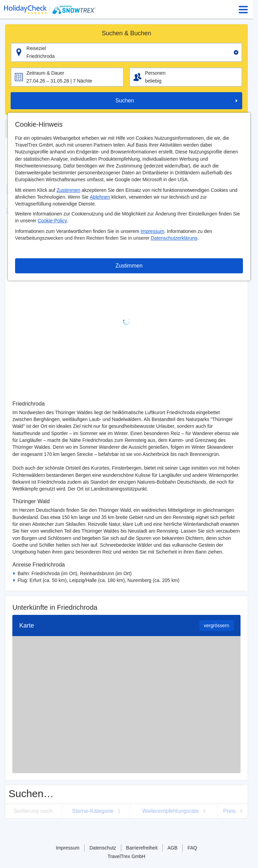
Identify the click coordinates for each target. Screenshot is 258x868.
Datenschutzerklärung (174, 238)
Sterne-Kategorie (93, 811)
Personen (155, 73)
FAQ (192, 848)
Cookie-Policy (52, 221)
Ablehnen (100, 197)
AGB (173, 848)
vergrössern (217, 625)
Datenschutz (103, 848)
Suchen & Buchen (126, 33)
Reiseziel (36, 48)
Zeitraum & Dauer (45, 73)
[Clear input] (236, 52)
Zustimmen (68, 190)
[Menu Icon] (243, 10)
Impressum (152, 231)
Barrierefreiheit (142, 848)
